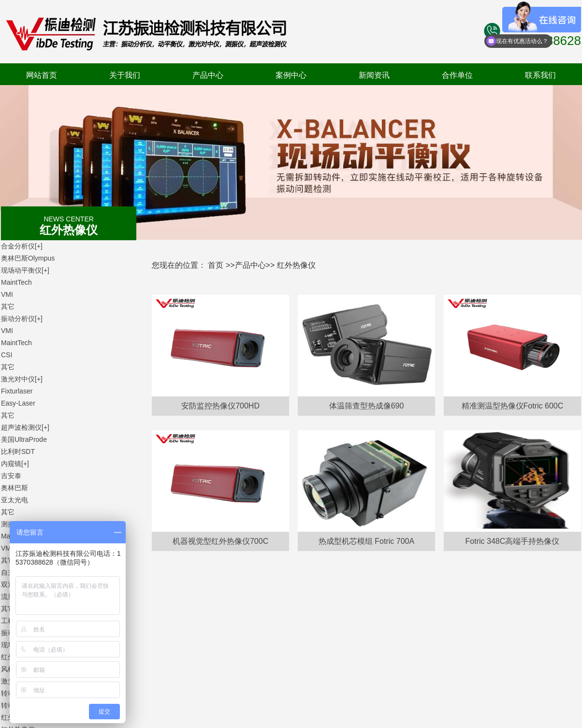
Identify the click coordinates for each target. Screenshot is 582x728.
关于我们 (125, 75)
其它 (8, 306)
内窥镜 (15, 464)
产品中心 (208, 75)
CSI (7, 355)
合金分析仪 (22, 246)
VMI (7, 294)
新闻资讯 (374, 75)
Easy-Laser (18, 403)
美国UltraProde (24, 439)
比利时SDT (18, 451)
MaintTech (16, 282)
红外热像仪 (296, 265)
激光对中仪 (22, 379)
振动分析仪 (22, 319)
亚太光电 (15, 500)
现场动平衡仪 (25, 270)
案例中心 (291, 75)
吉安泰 (11, 476)
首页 (216, 265)
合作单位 (457, 75)
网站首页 (42, 75)
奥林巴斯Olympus (28, 258)
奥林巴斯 (15, 488)
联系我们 (540, 75)
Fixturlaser (17, 391)
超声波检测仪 (25, 427)
